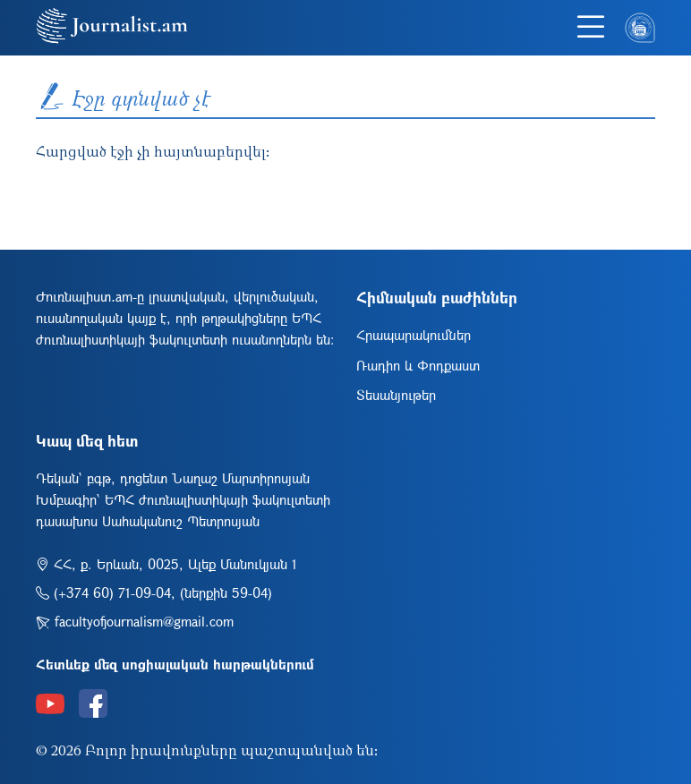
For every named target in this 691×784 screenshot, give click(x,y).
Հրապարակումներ (414, 335)
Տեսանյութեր (396, 395)
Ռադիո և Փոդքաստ (418, 365)
